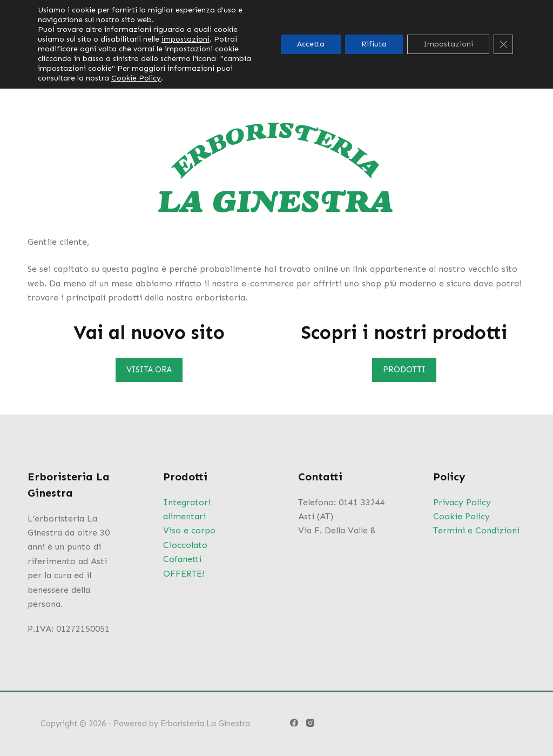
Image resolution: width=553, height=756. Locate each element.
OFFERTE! (184, 574)
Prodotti (280, 51)
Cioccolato (185, 545)
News (341, 51)
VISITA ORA (149, 370)
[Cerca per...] (478, 11)
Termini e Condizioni (476, 530)
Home (148, 51)
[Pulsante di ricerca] (518, 11)
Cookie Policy (461, 516)
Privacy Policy (462, 502)
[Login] (490, 52)
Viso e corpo (189, 530)
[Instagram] (466, 52)
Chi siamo (206, 51)
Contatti (398, 51)
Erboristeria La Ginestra (205, 724)
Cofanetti (182, 559)
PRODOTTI (404, 370)
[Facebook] (445, 52)
